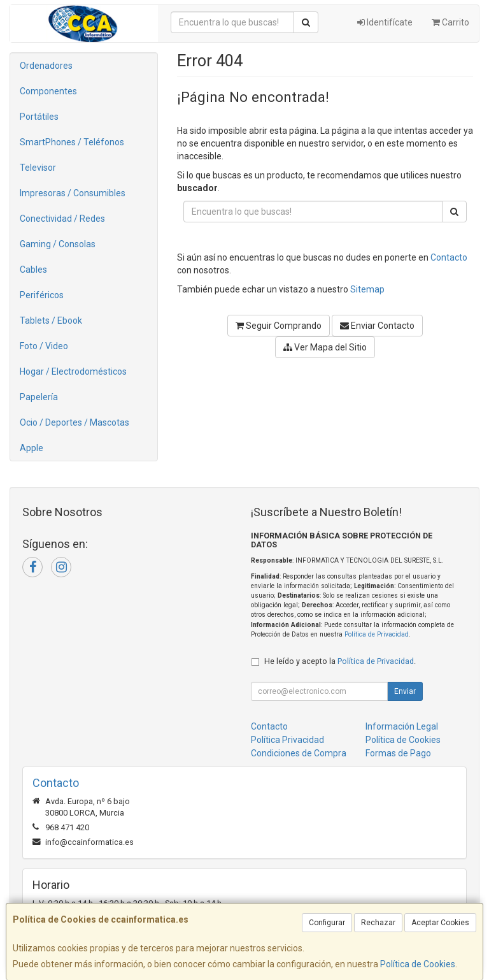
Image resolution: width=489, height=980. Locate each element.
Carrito (450, 22)
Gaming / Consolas (58, 244)
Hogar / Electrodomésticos (73, 371)
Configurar (327, 923)
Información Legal (402, 726)
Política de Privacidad (377, 634)
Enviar (405, 691)
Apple (32, 448)
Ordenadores (46, 66)
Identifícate (385, 22)
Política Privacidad (287, 740)
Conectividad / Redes (62, 219)
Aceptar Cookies (440, 923)
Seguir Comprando (279, 326)
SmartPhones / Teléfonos (72, 142)
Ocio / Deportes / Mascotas (74, 422)
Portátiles (39, 117)
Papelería (39, 397)
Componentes (48, 91)
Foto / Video (44, 346)
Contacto (449, 257)
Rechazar (378, 923)
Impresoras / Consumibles (73, 193)
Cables (33, 270)
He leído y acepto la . (340, 661)
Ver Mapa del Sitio (325, 347)
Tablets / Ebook (51, 321)
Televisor (38, 168)
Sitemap (367, 289)
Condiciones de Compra (299, 753)
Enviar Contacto (377, 326)
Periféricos (42, 295)
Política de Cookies (418, 964)
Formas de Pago (398, 753)
